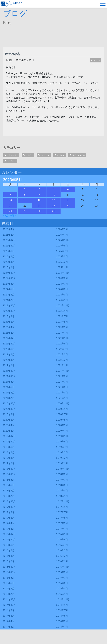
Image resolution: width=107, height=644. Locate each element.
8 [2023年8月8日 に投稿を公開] (25, 195)
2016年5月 (62, 550)
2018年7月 (62, 480)
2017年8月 (9, 512)
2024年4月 (9, 295)
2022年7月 (62, 349)
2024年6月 (9, 289)
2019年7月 (62, 447)
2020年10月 (9, 409)
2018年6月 (9, 485)
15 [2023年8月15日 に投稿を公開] (25, 200)
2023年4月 (9, 327)
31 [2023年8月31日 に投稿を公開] (54, 211)
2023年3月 (62, 327)
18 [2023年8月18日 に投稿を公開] (68, 200)
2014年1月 (62, 627)
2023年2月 (9, 333)
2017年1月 (62, 529)
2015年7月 (62, 578)
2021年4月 (9, 393)
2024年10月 (9, 278)
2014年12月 (9, 599)
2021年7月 (62, 382)
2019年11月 (63, 436)
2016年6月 (9, 550)
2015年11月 (63, 567)
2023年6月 (9, 322)
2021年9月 (62, 376)
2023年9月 (62, 311)
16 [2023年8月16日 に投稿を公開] (39, 200)
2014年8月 (9, 610)
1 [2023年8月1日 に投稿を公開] (25, 189)
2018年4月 (9, 491)
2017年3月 (62, 523)
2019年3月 (62, 458)
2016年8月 (9, 545)
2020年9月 (62, 409)
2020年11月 (63, 404)
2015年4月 (9, 589)
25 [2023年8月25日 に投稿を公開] (68, 206)
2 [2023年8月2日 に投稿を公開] (39, 189)
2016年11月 (63, 534)
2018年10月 (9, 474)
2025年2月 (9, 267)
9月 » (13, 216)
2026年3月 (62, 229)
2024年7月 (62, 284)
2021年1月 (62, 398)
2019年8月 (9, 447)
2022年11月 (63, 338)
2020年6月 (9, 420)
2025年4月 (9, 262)
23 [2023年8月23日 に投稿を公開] (39, 206)
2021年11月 (63, 371)
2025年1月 (62, 267)
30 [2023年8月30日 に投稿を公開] (39, 211)
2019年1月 (62, 463)
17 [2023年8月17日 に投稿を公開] (54, 200)
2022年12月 (9, 338)
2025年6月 (9, 257)
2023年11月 (63, 306)
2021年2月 (9, 398)
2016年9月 (62, 540)
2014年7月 (62, 610)
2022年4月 (9, 360)
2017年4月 (9, 523)
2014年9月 (62, 605)
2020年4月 (9, 425)
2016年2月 (9, 561)
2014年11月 (63, 599)
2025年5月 (62, 257)
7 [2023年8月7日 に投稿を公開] (10, 195)
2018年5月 (62, 485)
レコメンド (11, 161)
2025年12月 (9, 240)
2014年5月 (62, 616)
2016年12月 (9, 534)
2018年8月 (9, 480)
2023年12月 (9, 306)
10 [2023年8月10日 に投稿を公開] (54, 195)
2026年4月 (9, 229)
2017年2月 (9, 529)
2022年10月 (9, 344)
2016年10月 (9, 540)
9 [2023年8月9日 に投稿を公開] (39, 195)
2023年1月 (62, 333)
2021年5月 (62, 387)
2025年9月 (62, 246)
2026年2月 (9, 235)
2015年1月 (62, 594)
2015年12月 (9, 567)
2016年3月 (62, 556)
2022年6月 (9, 355)
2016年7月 (62, 545)
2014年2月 (9, 627)
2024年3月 (62, 295)
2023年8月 (9, 316)
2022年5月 (62, 355)
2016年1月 (62, 561)
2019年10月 (9, 442)
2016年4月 (9, 556)
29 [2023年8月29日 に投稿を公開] (25, 211)
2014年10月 (9, 605)
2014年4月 (9, 621)
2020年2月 (9, 431)
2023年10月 (9, 311)
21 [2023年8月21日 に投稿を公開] (10, 206)
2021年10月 (9, 376)
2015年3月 (62, 589)
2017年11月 (63, 501)
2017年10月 (9, 507)
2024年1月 (62, 300)
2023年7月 (62, 316)
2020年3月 (62, 425)
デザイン (29, 155)
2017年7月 (62, 512)
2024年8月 (9, 284)
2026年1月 (62, 235)
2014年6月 (9, 616)
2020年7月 (62, 414)
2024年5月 (62, 289)
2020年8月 (9, 414)
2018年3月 (62, 491)
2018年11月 (63, 469)
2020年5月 (62, 420)
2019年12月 (9, 436)
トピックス (96, 60)
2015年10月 (9, 572)
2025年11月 (63, 240)
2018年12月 (9, 469)
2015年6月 (9, 583)
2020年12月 (9, 404)
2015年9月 (62, 572)
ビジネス (61, 155)
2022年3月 (62, 360)
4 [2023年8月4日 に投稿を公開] (68, 189)
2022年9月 (62, 344)
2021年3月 (62, 393)
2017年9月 (62, 507)
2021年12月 (9, 371)
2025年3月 (62, 262)
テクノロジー (12, 155)
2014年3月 (62, 621)
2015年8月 (9, 578)
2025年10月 (9, 246)
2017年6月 (9, 518)
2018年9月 (62, 474)
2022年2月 (9, 365)
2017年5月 (62, 518)
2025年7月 (62, 251)
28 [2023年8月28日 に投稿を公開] (10, 211)
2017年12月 (9, 501)
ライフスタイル (79, 155)
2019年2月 (9, 463)
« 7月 (6, 216)
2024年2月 (9, 300)
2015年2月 (9, 594)
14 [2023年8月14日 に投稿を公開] (10, 200)
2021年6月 (9, 387)
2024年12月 (9, 273)
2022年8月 (9, 349)
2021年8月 (9, 382)
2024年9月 (62, 278)
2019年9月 (62, 442)
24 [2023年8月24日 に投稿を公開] (54, 206)
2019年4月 (9, 458)
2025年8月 (9, 251)
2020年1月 (62, 431)
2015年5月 (62, 583)
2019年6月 (9, 452)
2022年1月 (62, 365)
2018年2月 (9, 496)
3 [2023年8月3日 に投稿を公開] (53, 189)
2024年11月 (63, 273)
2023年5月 (62, 322)
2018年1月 (62, 496)
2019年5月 (62, 452)
